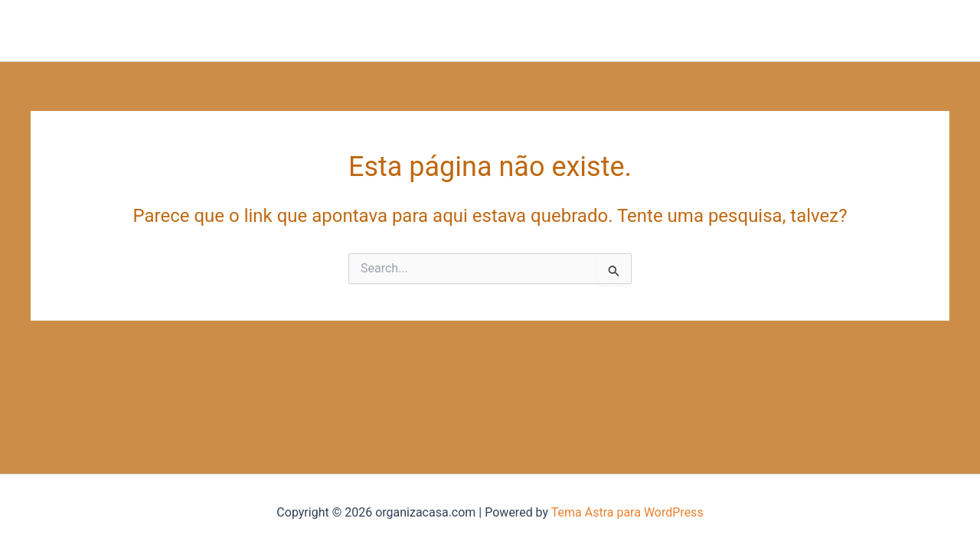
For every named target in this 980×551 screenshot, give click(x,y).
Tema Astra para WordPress (627, 512)
